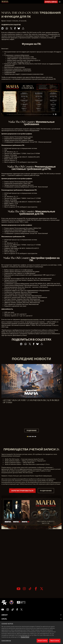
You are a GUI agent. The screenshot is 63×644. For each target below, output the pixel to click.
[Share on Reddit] (3, 28)
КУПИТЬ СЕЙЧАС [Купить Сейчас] (51, 2)
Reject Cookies (55, 642)
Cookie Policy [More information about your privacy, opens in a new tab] (25, 638)
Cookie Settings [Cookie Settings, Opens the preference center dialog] (6, 642)
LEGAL (31, 619)
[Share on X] (11, 28)
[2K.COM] (4, 602)
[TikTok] (30, 589)
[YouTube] (19, 589)
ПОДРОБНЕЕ (32, 430)
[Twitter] (42, 589)
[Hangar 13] (11, 602)
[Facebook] (36, 589)
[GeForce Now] (21, 602)
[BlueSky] (19, 28)
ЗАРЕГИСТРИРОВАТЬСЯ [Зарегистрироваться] (22, 491)
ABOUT (31, 615)
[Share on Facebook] (15, 28)
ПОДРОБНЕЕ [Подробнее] (46, 491)
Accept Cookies (42, 642)
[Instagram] (24, 589)
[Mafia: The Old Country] (5, 2)
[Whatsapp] (7, 28)
